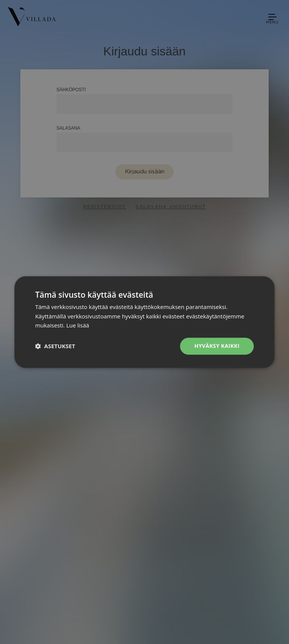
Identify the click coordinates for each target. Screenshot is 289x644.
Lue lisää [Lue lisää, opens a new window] (78, 326)
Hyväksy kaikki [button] (217, 346)
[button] (55, 346)
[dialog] (144, 322)
